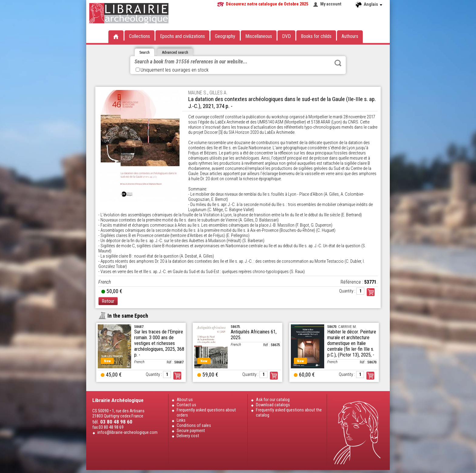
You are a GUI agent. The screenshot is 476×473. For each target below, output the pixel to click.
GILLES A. (219, 93)
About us (185, 400)
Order (177, 376)
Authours (350, 36)
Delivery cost (188, 436)
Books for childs (316, 36)
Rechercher (338, 63)
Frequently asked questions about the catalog (289, 413)
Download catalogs (273, 405)
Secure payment (191, 431)
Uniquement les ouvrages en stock (172, 70)
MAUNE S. (198, 93)
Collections (139, 36)
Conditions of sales (194, 426)
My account (331, 4)
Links (181, 420)
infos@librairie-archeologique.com (127, 432)
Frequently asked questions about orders (206, 413)
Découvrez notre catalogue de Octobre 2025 (267, 4)
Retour (108, 301)
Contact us (186, 405)
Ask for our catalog (273, 400)
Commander (371, 292)
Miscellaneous (259, 36)
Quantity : (347, 291)
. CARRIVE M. (342, 327)
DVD (286, 36)
